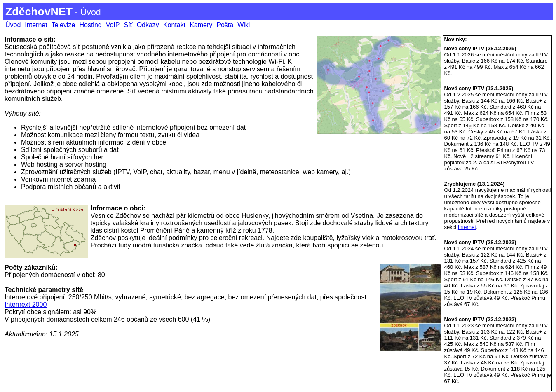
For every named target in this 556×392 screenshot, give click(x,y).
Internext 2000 (26, 304)
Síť (128, 25)
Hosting (90, 25)
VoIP (113, 25)
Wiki (244, 25)
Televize (63, 25)
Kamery (201, 25)
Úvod (13, 25)
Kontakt (174, 25)
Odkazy (148, 25)
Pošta (225, 25)
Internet (36, 25)
